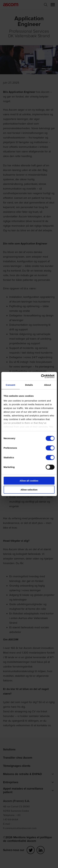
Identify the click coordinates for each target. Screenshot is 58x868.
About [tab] (47, 385)
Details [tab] (29, 385)
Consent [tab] (10, 385)
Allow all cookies (29, 481)
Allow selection (29, 490)
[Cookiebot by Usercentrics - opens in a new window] (41, 376)
